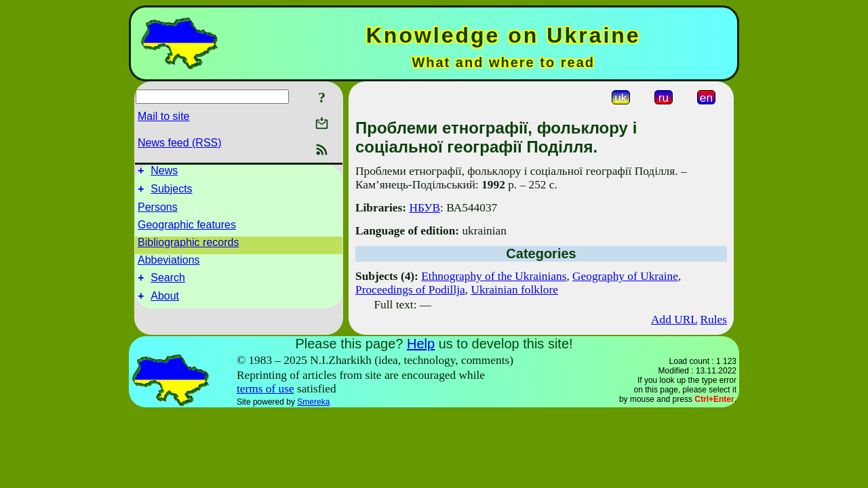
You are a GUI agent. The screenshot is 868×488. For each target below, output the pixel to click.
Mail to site (163, 116)
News (164, 172)
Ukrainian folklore (514, 290)
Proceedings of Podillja (410, 290)
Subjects (171, 193)
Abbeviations (169, 264)
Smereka (313, 402)
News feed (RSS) (180, 143)
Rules (714, 320)
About (165, 304)
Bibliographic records (188, 246)
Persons (158, 211)
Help (421, 344)
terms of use (265, 389)
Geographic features (187, 229)
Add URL (674, 320)
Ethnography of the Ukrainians (494, 276)
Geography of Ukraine (625, 276)
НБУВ (425, 208)
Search (168, 284)
